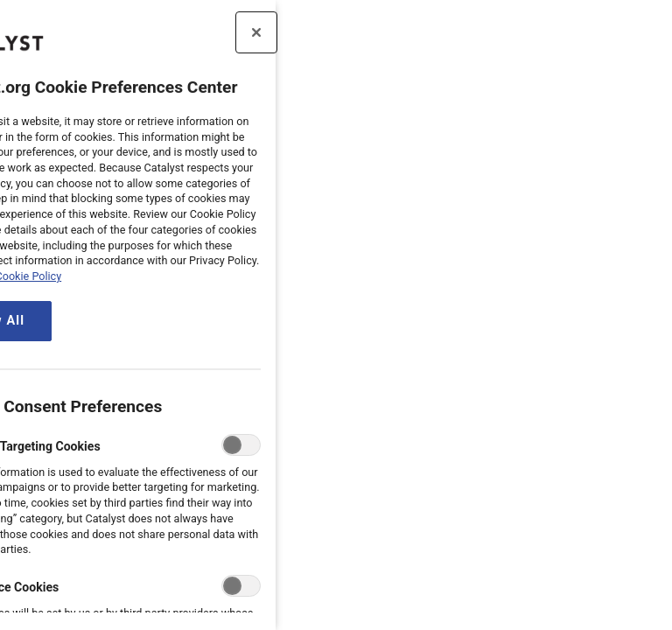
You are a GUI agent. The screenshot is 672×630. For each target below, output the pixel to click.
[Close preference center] (150, 32)
